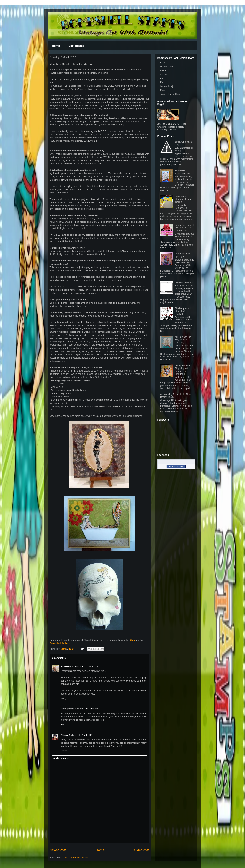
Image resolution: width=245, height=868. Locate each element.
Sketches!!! (76, 46)
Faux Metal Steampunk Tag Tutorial (183, 199)
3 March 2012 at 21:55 (86, 666)
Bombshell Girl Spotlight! (182, 255)
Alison (64, 735)
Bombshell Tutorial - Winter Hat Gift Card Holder (184, 228)
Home (56, 46)
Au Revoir (180, 170)
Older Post (142, 850)
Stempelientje (167, 86)
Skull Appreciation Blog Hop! (184, 310)
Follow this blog (176, 466)
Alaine (163, 74)
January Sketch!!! (184, 282)
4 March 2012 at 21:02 (80, 735)
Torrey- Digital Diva (170, 94)
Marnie (164, 90)
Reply (64, 698)
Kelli (162, 82)
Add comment (61, 758)
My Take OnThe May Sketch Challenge (183, 340)
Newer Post (58, 850)
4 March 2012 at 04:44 (87, 709)
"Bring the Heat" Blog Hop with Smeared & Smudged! (183, 370)
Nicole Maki (67, 666)
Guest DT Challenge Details (172, 125)
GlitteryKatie (167, 66)
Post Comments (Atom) (76, 857)
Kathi (63, 649)
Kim (162, 78)
